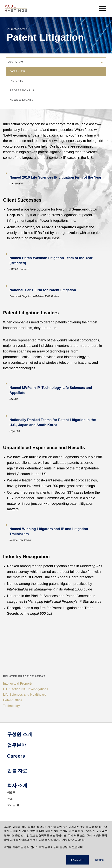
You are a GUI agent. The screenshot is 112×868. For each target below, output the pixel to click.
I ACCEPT (78, 860)
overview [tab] (18, 71)
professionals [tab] (22, 90)
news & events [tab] (22, 100)
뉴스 (10, 799)
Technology (11, 706)
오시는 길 (13, 805)
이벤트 (11, 792)
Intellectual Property (18, 684)
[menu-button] (102, 8)
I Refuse (99, 860)
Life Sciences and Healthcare (25, 695)
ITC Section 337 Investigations (26, 689)
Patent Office (13, 700)
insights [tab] (17, 81)
